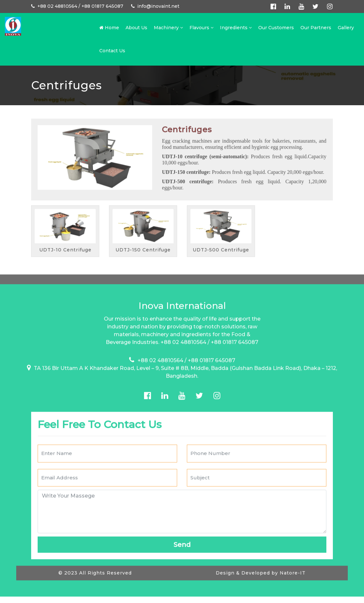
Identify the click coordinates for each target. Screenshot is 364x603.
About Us (136, 28)
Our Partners (316, 28)
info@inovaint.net (155, 6)
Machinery (168, 28)
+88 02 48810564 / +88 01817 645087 (77, 6)
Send (182, 533)
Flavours (201, 28)
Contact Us (112, 51)
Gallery (346, 28)
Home (109, 28)
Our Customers (276, 28)
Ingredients (236, 28)
